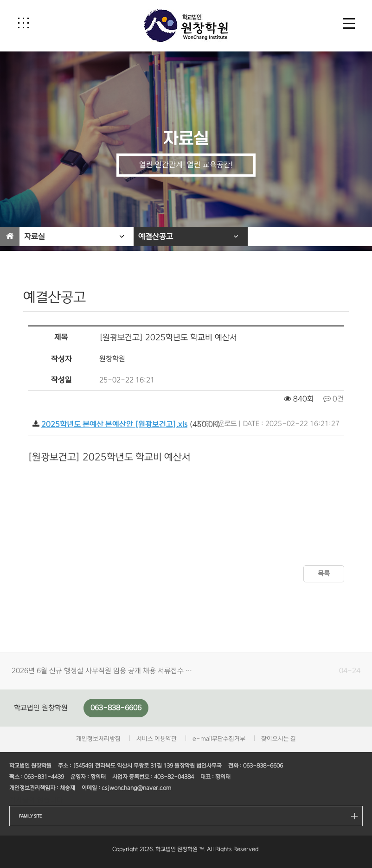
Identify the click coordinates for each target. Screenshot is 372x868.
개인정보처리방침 (98, 739)
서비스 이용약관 (157, 739)
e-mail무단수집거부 (219, 739)
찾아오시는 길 (279, 739)
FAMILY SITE (30, 816)
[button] (23, 23)
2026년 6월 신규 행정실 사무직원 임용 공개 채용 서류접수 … (102, 671)
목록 (324, 574)
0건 (334, 399)
